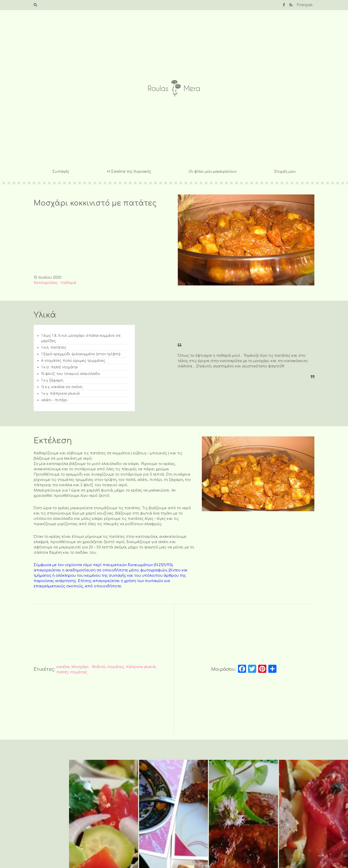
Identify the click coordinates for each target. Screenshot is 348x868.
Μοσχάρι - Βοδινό (88, 667)
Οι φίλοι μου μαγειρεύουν (213, 172)
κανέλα (63, 667)
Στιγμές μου (285, 172)
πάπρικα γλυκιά (141, 667)
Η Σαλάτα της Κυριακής (129, 172)
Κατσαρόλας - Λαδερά (55, 283)
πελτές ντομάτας (72, 672)
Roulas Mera (174, 88)
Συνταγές (61, 172)
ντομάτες (115, 667)
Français (305, 5)
